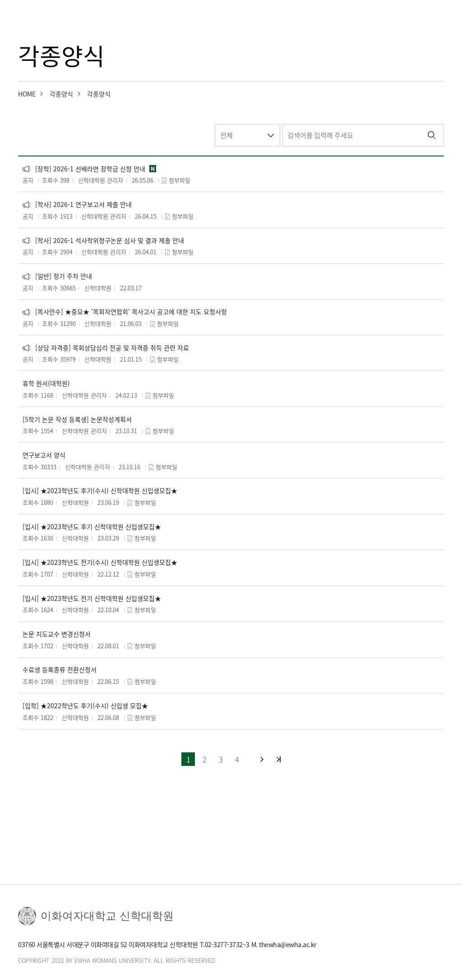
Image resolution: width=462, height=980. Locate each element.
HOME (27, 94)
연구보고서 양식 (44, 455)
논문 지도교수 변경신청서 (57, 634)
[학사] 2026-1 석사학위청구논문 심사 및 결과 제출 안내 (103, 240)
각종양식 (61, 94)
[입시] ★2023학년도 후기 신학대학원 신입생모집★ (92, 527)
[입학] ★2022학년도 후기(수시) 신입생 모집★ (85, 706)
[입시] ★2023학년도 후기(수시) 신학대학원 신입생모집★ (100, 491)
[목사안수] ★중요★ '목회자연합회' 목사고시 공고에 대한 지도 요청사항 (125, 312)
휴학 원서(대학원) (46, 383)
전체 (226, 135)
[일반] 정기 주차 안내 (57, 276)
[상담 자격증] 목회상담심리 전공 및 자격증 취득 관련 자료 (106, 348)
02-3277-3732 (224, 944)
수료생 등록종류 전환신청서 (60, 670)
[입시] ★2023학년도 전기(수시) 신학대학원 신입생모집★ (100, 562)
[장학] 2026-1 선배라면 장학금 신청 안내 (84, 169)
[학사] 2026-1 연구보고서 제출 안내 (77, 204)
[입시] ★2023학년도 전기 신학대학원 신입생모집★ (92, 598)
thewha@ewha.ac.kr (288, 944)
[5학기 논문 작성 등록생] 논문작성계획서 (77, 419)
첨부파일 (180, 180)
